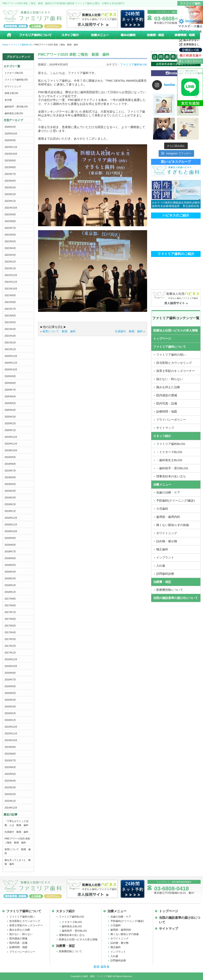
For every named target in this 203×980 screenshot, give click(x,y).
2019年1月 (10, 511)
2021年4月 (10, 329)
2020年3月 (10, 417)
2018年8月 (10, 545)
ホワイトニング (13, 86)
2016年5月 (10, 693)
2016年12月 (11, 659)
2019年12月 (11, 437)
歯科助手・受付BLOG (16, 107)
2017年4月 (10, 632)
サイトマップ (165, 428)
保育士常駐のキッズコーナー (176, 371)
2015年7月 (10, 761)
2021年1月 (10, 349)
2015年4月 (10, 781)
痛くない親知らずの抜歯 (173, 525)
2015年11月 (11, 734)
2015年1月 (10, 801)
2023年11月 (11, 147)
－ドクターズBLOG (169, 452)
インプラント (165, 557)
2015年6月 (10, 767)
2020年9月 (10, 376)
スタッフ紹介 (70, 35)
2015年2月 (10, 794)
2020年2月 (10, 423)
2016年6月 (10, 686)
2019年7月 (10, 471)
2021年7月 (10, 309)
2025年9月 (10, 140)
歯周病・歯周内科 (168, 517)
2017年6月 (10, 619)
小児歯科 (162, 509)
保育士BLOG (11, 93)
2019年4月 (10, 491)
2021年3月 (10, 336)
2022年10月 (11, 208)
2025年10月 (11, 134)
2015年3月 (10, 787)
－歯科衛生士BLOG (169, 460)
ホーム (9, 35)
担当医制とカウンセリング (174, 363)
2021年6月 (10, 316)
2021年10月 (11, 289)
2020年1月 (10, 430)
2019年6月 (10, 477)
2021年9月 (10, 295)
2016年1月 (10, 720)
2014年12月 (11, 808)
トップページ (162, 339)
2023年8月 (10, 167)
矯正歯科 (162, 549)
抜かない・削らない (170, 379)
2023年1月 (10, 201)
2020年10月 (11, 370)
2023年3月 (10, 188)
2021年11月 (11, 282)
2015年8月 (10, 754)
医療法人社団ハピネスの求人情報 (176, 330)
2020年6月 (10, 397)
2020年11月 (11, 363)
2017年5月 (10, 626)
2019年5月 (10, 484)
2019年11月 (11, 444)
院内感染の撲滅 (167, 395)
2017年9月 (10, 599)
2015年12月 (11, 727)
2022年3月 (10, 255)
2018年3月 (10, 579)
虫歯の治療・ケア (168, 492)
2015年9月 (10, 747)
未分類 (8, 100)
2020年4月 (10, 410)
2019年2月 (10, 504)
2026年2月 (10, 127)
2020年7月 (10, 390)
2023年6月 (10, 181)
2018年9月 (10, 538)
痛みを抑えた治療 (168, 387)
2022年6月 (10, 235)
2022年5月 (10, 241)
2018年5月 (10, 565)
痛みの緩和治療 (128, 35)
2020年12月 (11, 356)
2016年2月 (10, 713)
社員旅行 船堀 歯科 (16, 832)
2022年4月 (10, 248)
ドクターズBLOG (14, 73)
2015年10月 (11, 740)
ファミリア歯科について (35, 35)
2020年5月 (10, 403)
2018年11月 (11, 525)
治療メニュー (100, 35)
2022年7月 (10, 228)
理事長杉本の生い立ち (171, 476)
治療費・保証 (155, 35)
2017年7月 (10, 612)
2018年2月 (10, 585)
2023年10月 (11, 154)
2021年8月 (10, 302)
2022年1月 (10, 268)
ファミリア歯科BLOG (16, 80)
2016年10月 (11, 666)
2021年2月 (10, 343)
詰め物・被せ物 (167, 541)
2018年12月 (11, 518)
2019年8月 (10, 464)
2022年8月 (10, 221)
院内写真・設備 (167, 403)
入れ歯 (161, 566)
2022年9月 (10, 215)
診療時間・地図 (185, 35)
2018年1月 (10, 592)
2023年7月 (10, 174)
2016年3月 (10, 707)
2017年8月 (10, 605)
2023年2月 (10, 194)
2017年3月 (10, 639)
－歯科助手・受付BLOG (172, 468)
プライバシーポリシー (171, 420)
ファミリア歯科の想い (171, 355)
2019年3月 (10, 498)
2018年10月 (11, 531)
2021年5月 (10, 322)
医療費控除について (170, 590)
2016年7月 (10, 680)
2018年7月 (10, 552)
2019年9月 (10, 457)
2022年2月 (10, 262)
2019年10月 (11, 450)
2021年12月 (11, 275)
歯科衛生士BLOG (14, 113)
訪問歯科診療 (165, 574)
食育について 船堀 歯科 (59, 331)
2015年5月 (10, 774)
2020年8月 (10, 383)
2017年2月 (10, 646)
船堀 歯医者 (101, 967)
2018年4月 (10, 572)
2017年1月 (10, 653)
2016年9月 (10, 673)
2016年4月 (10, 700)
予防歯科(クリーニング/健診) (175, 501)
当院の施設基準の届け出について (176, 598)
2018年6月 (10, 558)
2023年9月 (10, 161)
